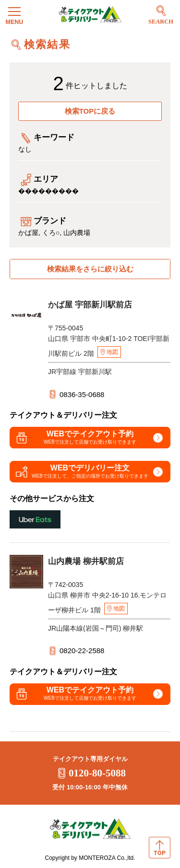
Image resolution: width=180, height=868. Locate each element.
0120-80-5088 (90, 773)
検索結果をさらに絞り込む (90, 269)
